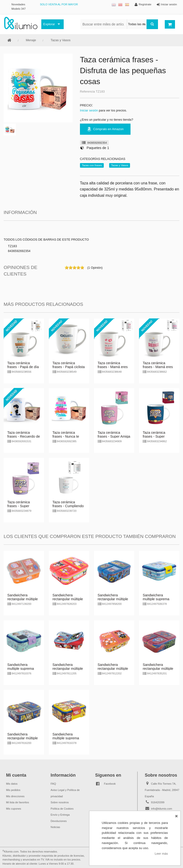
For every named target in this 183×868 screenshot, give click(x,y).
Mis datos (12, 784)
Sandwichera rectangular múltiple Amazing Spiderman (158, 669)
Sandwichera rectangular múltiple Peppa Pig (23, 599)
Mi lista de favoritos (17, 802)
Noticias (55, 827)
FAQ (53, 784)
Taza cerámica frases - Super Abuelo (154, 436)
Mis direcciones (15, 796)
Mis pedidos (13, 790)
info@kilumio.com (161, 809)
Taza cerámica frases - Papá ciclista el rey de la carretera (69, 367)
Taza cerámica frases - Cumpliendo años (68, 506)
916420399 (158, 802)
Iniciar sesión (89, 110)
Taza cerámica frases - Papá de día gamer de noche (23, 367)
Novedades (18, 4)
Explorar (49, 24)
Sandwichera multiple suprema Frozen (21, 669)
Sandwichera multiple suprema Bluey (156, 599)
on (67, 268)
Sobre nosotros (60, 802)
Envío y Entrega (60, 815)
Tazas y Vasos (61, 40)
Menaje (31, 40)
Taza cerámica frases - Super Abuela (19, 506)
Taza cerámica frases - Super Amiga (114, 434)
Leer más (161, 854)
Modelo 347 (18, 9)
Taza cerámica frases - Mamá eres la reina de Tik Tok (158, 367)
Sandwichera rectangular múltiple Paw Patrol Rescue (23, 738)
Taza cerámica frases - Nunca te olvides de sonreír (66, 436)
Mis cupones (14, 809)
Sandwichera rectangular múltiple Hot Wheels (113, 599)
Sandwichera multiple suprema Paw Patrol (66, 738)
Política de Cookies (62, 809)
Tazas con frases (92, 165)
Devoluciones (59, 821)
